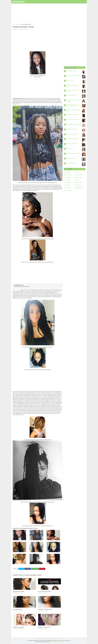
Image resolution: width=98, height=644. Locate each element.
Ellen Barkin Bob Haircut (72, 163)
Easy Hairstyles (78, 177)
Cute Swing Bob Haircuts (72, 144)
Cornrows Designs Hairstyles (73, 153)
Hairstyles (15, 29)
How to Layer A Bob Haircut (73, 119)
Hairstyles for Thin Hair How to (45, 627)
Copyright (45, 639)
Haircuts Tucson (70, 148)
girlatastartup (19, 2)
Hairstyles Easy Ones (71, 158)
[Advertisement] (49, 14)
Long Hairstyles (67, 183)
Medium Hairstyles (79, 183)
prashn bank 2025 (60, 642)
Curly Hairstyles (78, 175)
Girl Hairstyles (67, 180)
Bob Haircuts (77, 172)
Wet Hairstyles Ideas (17, 609)
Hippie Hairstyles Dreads (72, 95)
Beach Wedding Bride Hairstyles (74, 124)
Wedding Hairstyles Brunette (73, 114)
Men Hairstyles (78, 185)
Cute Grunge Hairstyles (72, 71)
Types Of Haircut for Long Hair (73, 76)
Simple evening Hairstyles (19, 627)
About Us (55, 639)
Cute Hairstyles (67, 177)
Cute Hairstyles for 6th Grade (44, 591)
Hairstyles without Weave (18, 591)
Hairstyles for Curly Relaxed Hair (45, 609)
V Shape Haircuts (70, 80)
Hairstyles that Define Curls (73, 139)
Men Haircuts (67, 185)
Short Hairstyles (67, 188)
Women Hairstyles (68, 190)
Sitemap (37, 639)
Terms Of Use (50, 639)
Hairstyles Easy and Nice (72, 129)
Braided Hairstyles (68, 175)
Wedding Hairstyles (79, 188)
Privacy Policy (60, 639)
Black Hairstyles (67, 172)
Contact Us (41, 639)
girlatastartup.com (16, 290)
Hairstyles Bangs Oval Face (73, 134)
